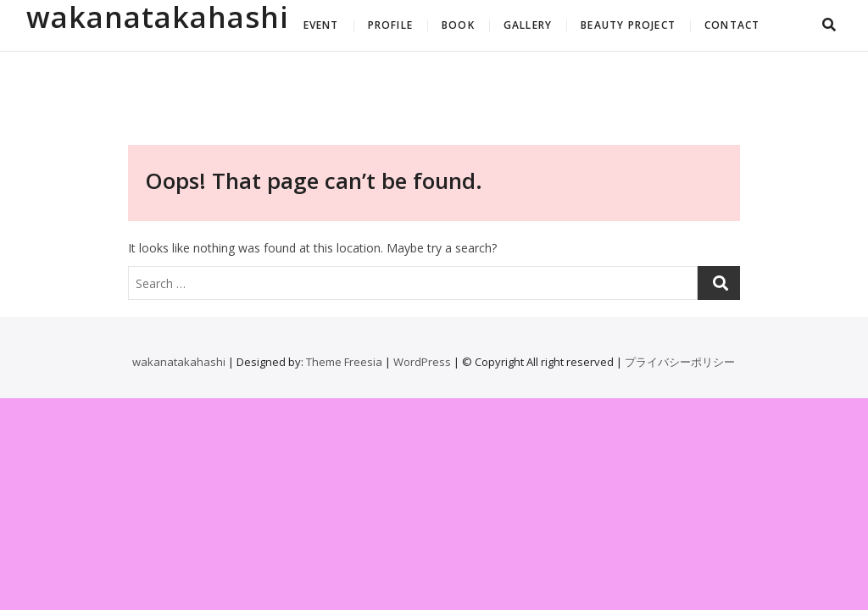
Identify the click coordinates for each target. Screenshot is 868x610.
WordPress (422, 362)
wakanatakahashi (158, 17)
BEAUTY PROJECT (628, 25)
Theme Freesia (344, 362)
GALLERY (528, 25)
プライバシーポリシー (680, 362)
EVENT (321, 25)
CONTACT (732, 25)
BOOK (458, 25)
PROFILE (390, 25)
